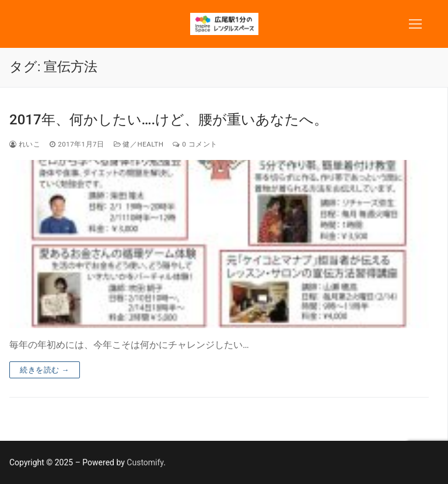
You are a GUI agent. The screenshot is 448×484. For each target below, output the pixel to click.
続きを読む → (45, 370)
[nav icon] (415, 24)
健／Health (139, 144)
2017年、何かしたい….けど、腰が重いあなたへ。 (169, 120)
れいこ (25, 144)
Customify (145, 462)
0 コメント (195, 144)
